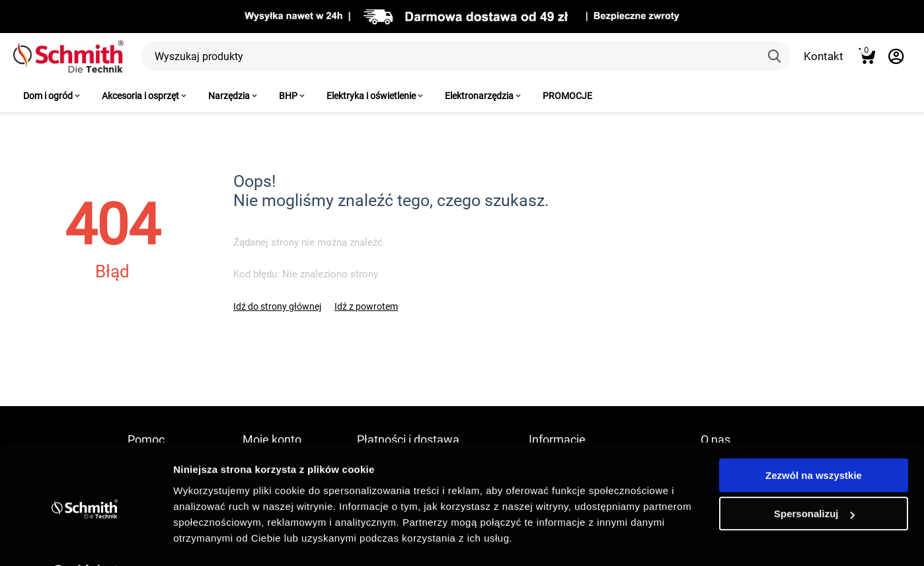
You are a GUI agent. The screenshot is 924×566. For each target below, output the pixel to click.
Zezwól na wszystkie (814, 441)
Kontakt (824, 56)
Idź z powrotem (366, 306)
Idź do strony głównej (277, 306)
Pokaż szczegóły (213, 540)
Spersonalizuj (814, 479)
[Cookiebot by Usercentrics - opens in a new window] (86, 540)
